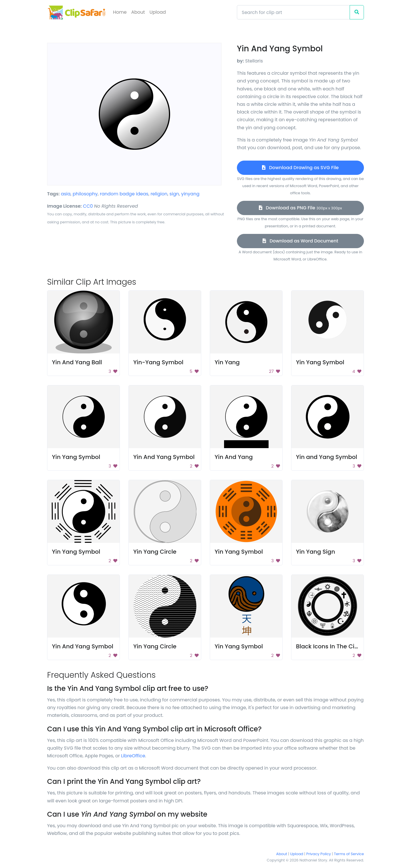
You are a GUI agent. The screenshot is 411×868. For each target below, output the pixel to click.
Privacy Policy (319, 854)
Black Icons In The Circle (331, 646)
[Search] (293, 12)
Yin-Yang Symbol (158, 362)
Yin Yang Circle (155, 552)
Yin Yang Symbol (320, 362)
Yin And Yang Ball (77, 362)
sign (174, 194)
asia (66, 194)
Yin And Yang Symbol (164, 457)
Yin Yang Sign (316, 552)
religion (159, 194)
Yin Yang (227, 362)
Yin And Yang (234, 457)
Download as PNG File (301, 208)
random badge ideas (124, 194)
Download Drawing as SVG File (300, 168)
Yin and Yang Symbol (327, 457)
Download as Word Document (300, 241)
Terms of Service (349, 854)
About (138, 12)
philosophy (85, 194)
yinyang (190, 194)
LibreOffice (133, 756)
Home (120, 12)
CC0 (88, 206)
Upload (158, 12)
